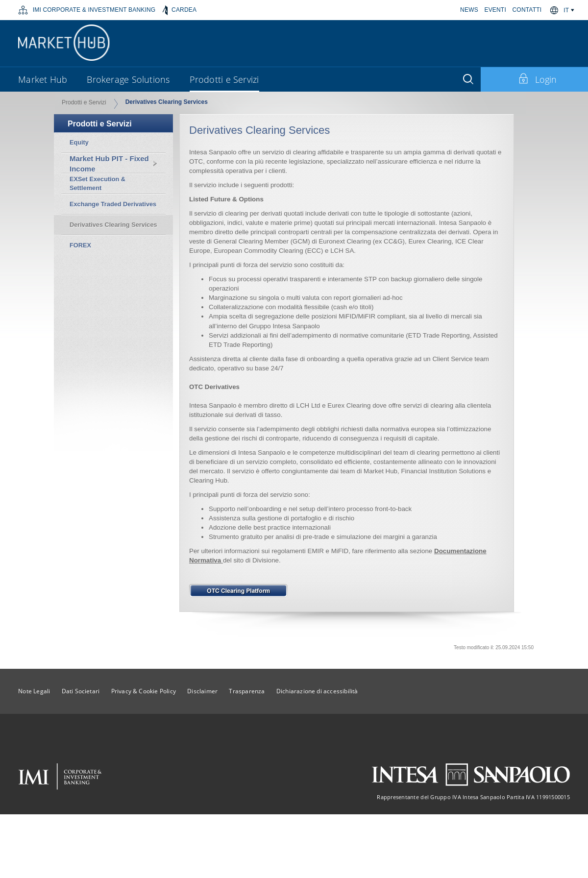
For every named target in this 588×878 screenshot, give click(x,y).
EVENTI (495, 10)
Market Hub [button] (43, 79)
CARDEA (180, 10)
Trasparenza (247, 691)
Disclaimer (202, 691)
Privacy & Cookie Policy (144, 691)
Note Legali (34, 691)
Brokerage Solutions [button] (128, 79)
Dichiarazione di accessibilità (317, 691)
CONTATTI (527, 10)
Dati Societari (81, 691)
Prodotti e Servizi (84, 102)
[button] (569, 10)
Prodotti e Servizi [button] (224, 79)
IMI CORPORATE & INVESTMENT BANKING (87, 10)
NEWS (469, 10)
